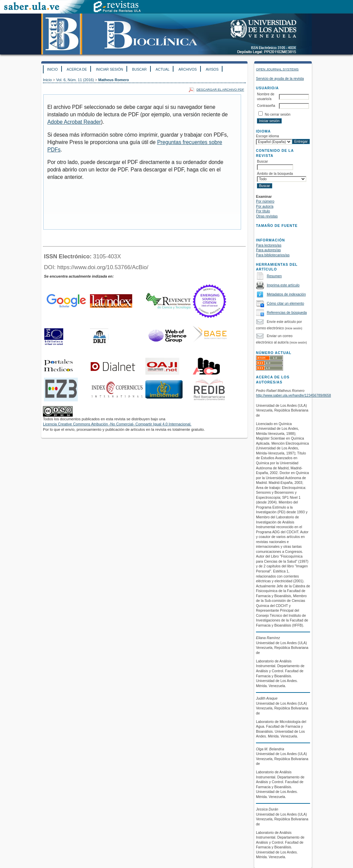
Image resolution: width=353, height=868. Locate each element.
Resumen (274, 276)
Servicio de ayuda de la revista (280, 79)
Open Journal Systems (277, 69)
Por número (265, 201)
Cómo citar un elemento (285, 303)
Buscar (139, 69)
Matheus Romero (114, 80)
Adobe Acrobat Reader (74, 122)
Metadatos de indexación (286, 294)
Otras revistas (267, 216)
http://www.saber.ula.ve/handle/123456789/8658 (293, 395)
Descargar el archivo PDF (220, 89)
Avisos (212, 69)
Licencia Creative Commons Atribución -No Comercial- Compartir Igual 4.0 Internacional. (117, 424)
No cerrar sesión (278, 114)
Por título (263, 211)
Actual (162, 69)
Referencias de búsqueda (287, 313)
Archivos (188, 69)
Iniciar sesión (110, 69)
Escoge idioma (267, 136)
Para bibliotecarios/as (273, 255)
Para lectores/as (269, 245)
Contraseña (266, 106)
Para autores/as (268, 250)
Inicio (52, 69)
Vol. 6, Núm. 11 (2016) (75, 80)
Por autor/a (265, 206)
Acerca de (77, 69)
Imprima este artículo (283, 285)
